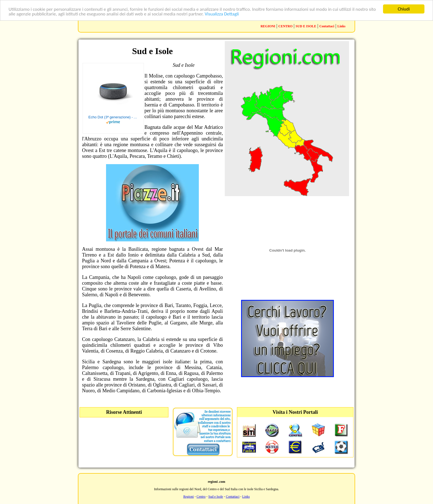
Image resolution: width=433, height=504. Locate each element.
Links (341, 26)
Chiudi (404, 9)
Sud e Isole (216, 497)
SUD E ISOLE (306, 26)
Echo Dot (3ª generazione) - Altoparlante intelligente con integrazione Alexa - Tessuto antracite (113, 117)
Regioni (189, 497)
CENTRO (285, 26)
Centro (201, 497)
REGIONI (268, 26)
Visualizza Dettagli (222, 14)
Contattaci (327, 26)
